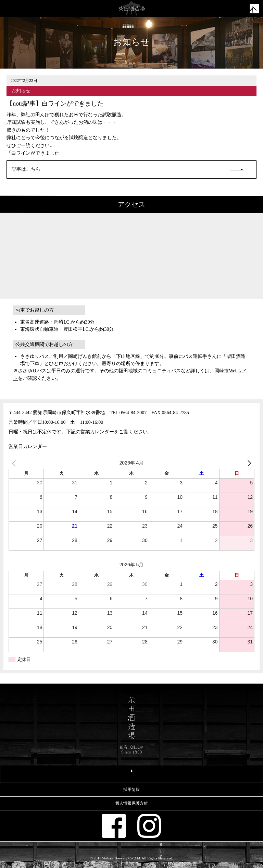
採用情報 (131, 789)
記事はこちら (26, 169)
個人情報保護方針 (131, 803)
